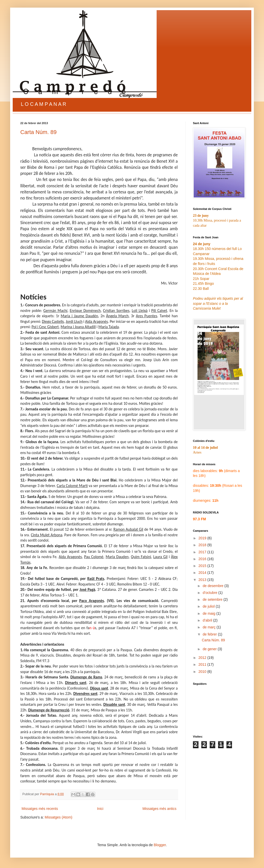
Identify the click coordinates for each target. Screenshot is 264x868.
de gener (210, 649)
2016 (203, 559)
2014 (203, 573)
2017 (203, 552)
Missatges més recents (40, 809)
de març (209, 627)
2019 (203, 538)
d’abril (208, 620)
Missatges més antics (159, 809)
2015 (203, 566)
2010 (203, 672)
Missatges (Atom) (59, 817)
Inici (100, 809)
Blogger (160, 845)
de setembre (213, 599)
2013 (203, 580)
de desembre (213, 586)
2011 (203, 664)
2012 (203, 658)
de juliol (209, 606)
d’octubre (210, 593)
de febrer (210, 634)
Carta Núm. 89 (38, 132)
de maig (209, 613)
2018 (203, 545)
